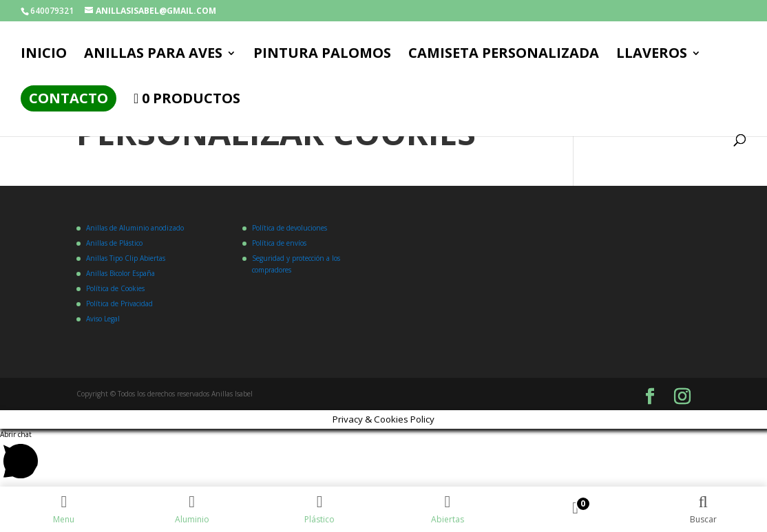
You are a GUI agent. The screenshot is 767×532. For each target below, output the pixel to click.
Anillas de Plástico (114, 243)
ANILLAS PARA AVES (153, 55)
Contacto (69, 98)
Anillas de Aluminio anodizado (135, 228)
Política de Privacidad (119, 304)
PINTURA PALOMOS (322, 55)
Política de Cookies (115, 288)
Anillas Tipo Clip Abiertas (126, 258)
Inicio (44, 55)
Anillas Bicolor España (120, 273)
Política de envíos (279, 243)
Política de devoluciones (290, 228)
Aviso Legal (103, 319)
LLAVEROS (652, 55)
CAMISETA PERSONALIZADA (504, 55)
